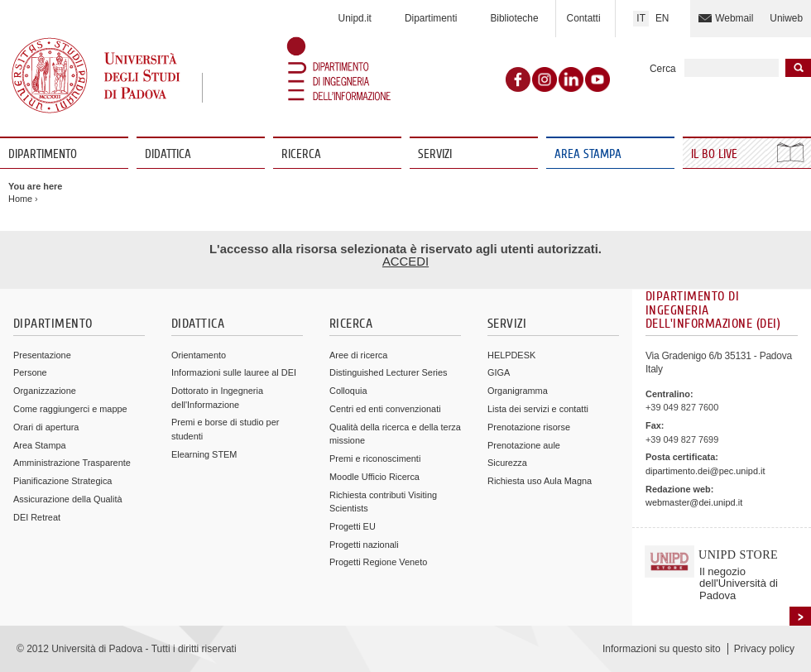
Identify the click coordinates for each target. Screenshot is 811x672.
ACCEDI (405, 262)
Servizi (435, 154)
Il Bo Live (716, 154)
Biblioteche (514, 18)
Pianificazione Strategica (62, 481)
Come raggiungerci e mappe (70, 409)
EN (662, 18)
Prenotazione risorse (529, 427)
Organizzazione (45, 391)
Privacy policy (764, 649)
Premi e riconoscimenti (375, 458)
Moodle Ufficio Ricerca (374, 477)
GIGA (499, 372)
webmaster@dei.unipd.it (694, 502)
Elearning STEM (204, 454)
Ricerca (301, 154)
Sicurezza (507, 463)
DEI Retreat (37, 517)
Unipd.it (355, 18)
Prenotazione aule (524, 445)
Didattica (168, 154)
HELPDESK (511, 355)
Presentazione (42, 355)
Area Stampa (588, 154)
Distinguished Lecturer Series (388, 372)
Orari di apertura (46, 427)
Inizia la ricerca (798, 68)
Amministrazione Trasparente (72, 463)
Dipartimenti (431, 18)
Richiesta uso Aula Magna (540, 481)
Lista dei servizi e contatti (538, 409)
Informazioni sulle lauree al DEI (234, 372)
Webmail (734, 18)
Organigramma (518, 391)
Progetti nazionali (364, 545)
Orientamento (199, 355)
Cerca (663, 69)
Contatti (584, 18)
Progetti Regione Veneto (378, 562)
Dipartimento (43, 154)
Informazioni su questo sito (662, 649)
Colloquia (348, 391)
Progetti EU (353, 526)
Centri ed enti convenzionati (385, 409)
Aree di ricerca (358, 355)
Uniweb (786, 18)
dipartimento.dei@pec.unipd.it (705, 471)
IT (641, 18)
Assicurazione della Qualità (68, 499)
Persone (30, 372)
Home (20, 199)
